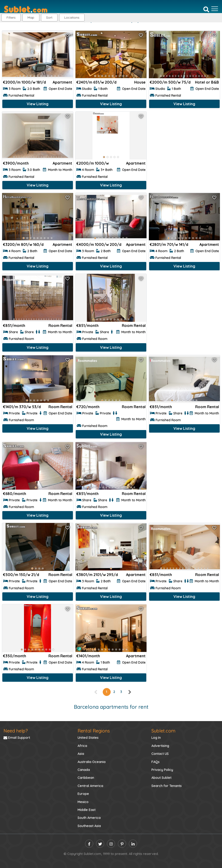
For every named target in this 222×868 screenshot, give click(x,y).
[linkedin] (133, 844)
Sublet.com (163, 731)
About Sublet (161, 778)
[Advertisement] (184, 144)
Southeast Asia (89, 826)
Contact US (160, 754)
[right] (130, 692)
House (140, 82)
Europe (83, 794)
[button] (72, 18)
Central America (90, 786)
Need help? (16, 731)
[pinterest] (122, 844)
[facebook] (89, 844)
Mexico (83, 802)
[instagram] (111, 844)
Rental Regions (94, 731)
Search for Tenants (167, 786)
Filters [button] (11, 17)
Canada (84, 770)
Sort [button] (49, 17)
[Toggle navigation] (215, 9)
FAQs (155, 762)
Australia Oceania (92, 762)
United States (88, 738)
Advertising (160, 746)
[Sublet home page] (26, 9)
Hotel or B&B (207, 82)
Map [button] (31, 17)
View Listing (38, 104)
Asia (81, 754)
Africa (82, 746)
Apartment (62, 82)
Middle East (87, 810)
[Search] (206, 9)
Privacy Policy (162, 770)
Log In (156, 738)
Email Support (17, 738)
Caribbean (86, 778)
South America (89, 818)
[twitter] (100, 844)
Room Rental (60, 325)
